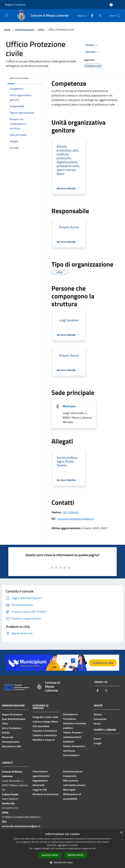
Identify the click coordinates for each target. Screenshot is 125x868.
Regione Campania (15, 5)
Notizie (98, 714)
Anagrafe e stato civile (45, 717)
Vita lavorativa (41, 726)
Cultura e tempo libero (45, 722)
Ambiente (69, 742)
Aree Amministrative (14, 719)
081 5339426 (71, 512)
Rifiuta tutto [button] (76, 855)
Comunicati (100, 719)
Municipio (69, 406)
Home (7, 30)
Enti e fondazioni (12, 728)
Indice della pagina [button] (19, 78)
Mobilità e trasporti (44, 740)
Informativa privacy (74, 785)
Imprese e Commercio (45, 731)
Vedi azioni (92, 52)
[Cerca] (118, 16)
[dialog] (62, 849)
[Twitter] (99, 16)
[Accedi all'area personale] (111, 5)
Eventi (97, 739)
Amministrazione (25, 30)
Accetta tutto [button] (50, 855)
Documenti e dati (12, 746)
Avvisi (97, 723)
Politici (6, 733)
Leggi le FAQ (40, 790)
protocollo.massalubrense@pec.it (76, 519)
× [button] (121, 833)
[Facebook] (91, 16)
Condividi (92, 45)
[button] (62, 862)
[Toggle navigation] (7, 15)
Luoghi (98, 743)
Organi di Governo (12, 714)
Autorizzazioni (71, 755)
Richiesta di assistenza (45, 794)
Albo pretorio (71, 780)
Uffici (41, 30)
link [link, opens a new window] (94, 848)
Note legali (69, 790)
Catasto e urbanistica (45, 735)
